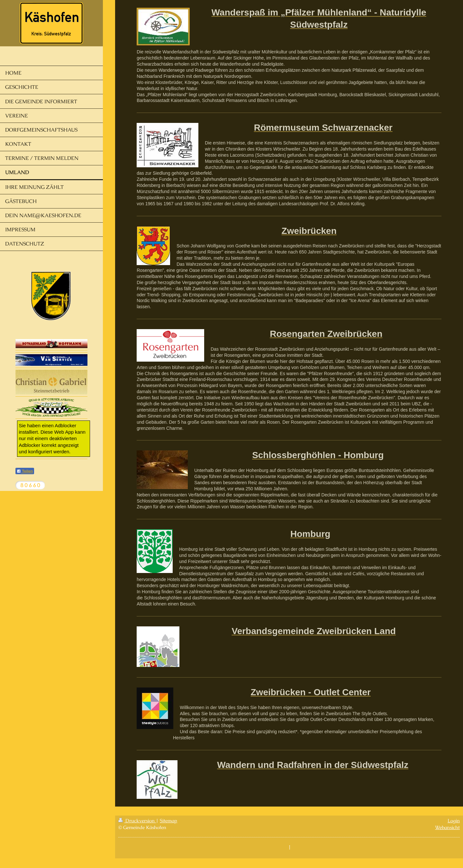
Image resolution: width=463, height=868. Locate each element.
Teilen (25, 471)
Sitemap (168, 821)
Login (454, 821)
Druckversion (137, 821)
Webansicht (447, 827)
